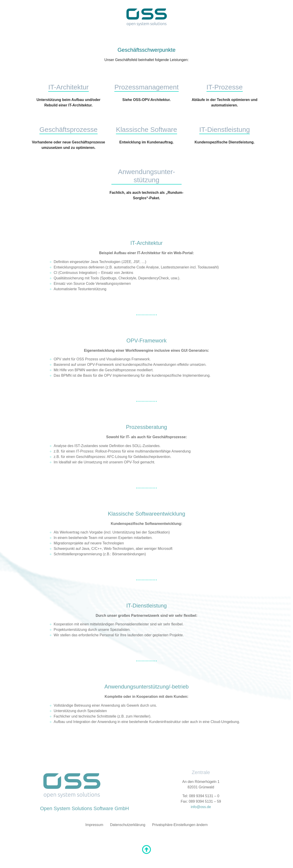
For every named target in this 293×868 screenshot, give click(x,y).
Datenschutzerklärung (128, 825)
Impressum (94, 825)
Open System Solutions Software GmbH (85, 808)
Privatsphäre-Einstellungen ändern (180, 825)
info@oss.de (201, 807)
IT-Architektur (68, 87)
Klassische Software (146, 129)
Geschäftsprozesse (68, 129)
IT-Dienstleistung (225, 129)
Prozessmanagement (146, 87)
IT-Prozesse (225, 87)
